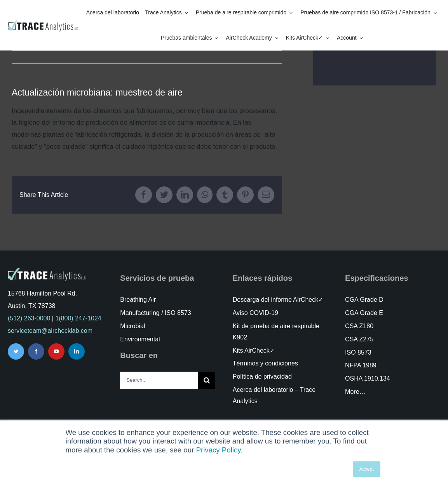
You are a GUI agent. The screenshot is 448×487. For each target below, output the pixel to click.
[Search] (207, 380)
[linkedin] (77, 351)
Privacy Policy (219, 450)
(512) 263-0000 (29, 318)
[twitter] (16, 351)
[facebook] (36, 351)
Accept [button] (367, 469)
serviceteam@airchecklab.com (50, 331)
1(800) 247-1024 (78, 318)
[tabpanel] (147, 129)
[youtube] (56, 351)
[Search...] (159, 380)
